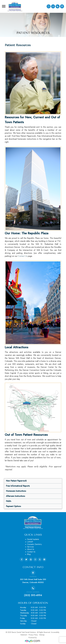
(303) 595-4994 (33, 595)
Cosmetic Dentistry (34, 544)
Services (30, 547)
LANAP (30, 542)
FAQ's (9, 501)
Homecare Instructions (16, 491)
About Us (31, 549)
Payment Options (13, 506)
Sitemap (42, 635)
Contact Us (23, 256)
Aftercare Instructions (16, 496)
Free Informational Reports (18, 486)
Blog (29, 554)
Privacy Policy (33, 635)
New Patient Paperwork (16, 481)
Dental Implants (33, 539)
